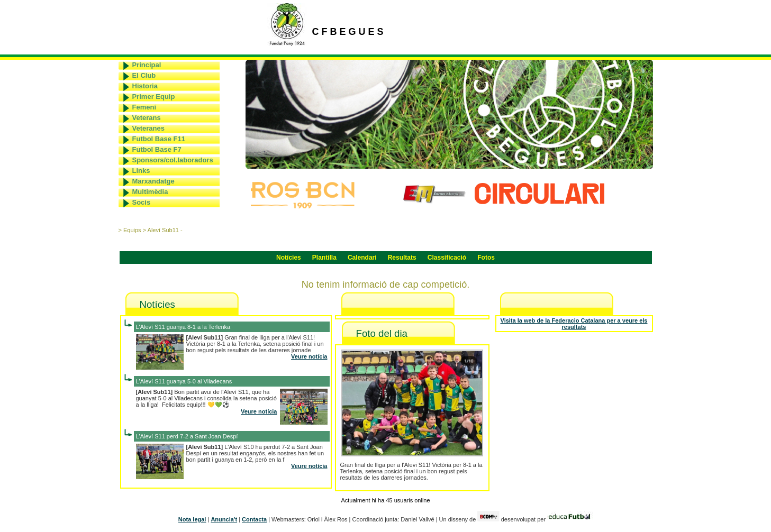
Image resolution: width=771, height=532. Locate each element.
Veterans (147, 118)
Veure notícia (309, 356)
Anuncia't (224, 519)
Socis (142, 202)
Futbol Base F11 (159, 139)
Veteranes (148, 128)
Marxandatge (153, 181)
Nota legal (192, 519)
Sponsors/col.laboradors (173, 160)
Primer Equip (154, 97)
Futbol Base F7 (157, 149)
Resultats (402, 258)
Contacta (254, 519)
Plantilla (324, 258)
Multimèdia (150, 192)
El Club (144, 75)
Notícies (289, 258)
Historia (145, 86)
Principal (147, 65)
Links (141, 171)
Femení (144, 107)
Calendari (362, 258)
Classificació (447, 258)
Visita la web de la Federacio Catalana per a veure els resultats (574, 324)
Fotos (486, 258)
